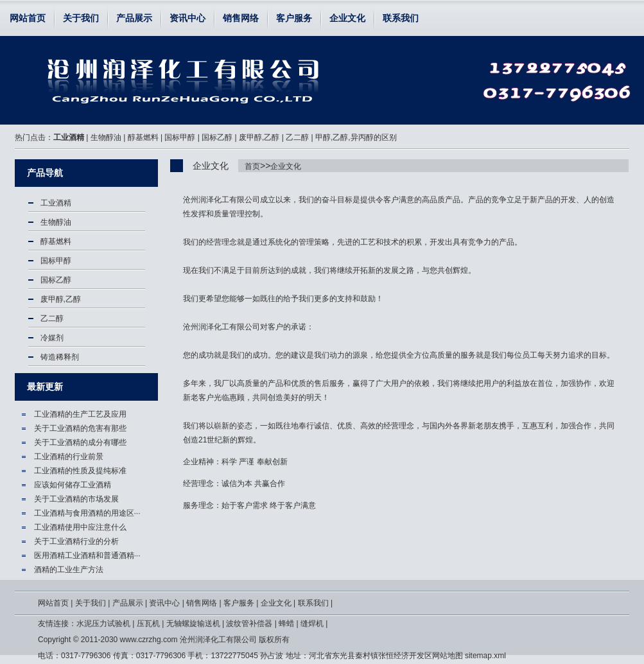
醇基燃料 (143, 137)
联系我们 (401, 18)
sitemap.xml (485, 656)
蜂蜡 (286, 624)
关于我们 (81, 18)
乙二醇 (297, 137)
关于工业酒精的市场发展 (76, 499)
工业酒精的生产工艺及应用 (80, 414)
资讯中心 (187, 18)
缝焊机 (312, 624)
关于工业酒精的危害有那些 (80, 428)
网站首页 (28, 18)
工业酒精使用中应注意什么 (80, 527)
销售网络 (241, 18)
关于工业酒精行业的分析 (76, 541)
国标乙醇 (217, 137)
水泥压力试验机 (103, 624)
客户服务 (294, 18)
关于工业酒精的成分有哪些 (80, 442)
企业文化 (347, 18)
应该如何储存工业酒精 (73, 485)
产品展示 (134, 18)
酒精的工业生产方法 (69, 570)
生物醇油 (106, 137)
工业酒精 (69, 137)
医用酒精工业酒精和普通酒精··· (87, 555)
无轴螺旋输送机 (193, 624)
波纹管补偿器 (249, 624)
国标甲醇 (180, 137)
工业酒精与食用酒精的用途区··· (87, 513)
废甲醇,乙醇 (259, 137)
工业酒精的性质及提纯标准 (80, 471)
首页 (252, 166)
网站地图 (448, 656)
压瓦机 (148, 624)
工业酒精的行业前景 (69, 457)
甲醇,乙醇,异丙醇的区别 (356, 137)
